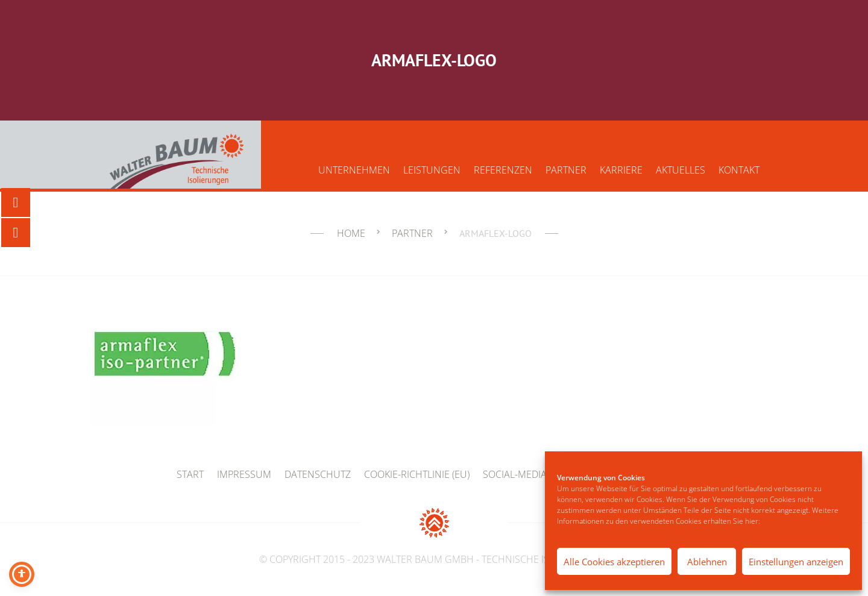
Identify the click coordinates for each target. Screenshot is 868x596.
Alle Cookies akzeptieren (614, 562)
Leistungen (432, 170)
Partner (566, 170)
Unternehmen (354, 170)
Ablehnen (707, 562)
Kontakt (739, 170)
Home (351, 233)
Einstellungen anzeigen (796, 562)
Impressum (244, 474)
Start (190, 474)
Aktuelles (681, 170)
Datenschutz (318, 474)
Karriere (621, 170)
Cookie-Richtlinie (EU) (417, 474)
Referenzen (503, 170)
